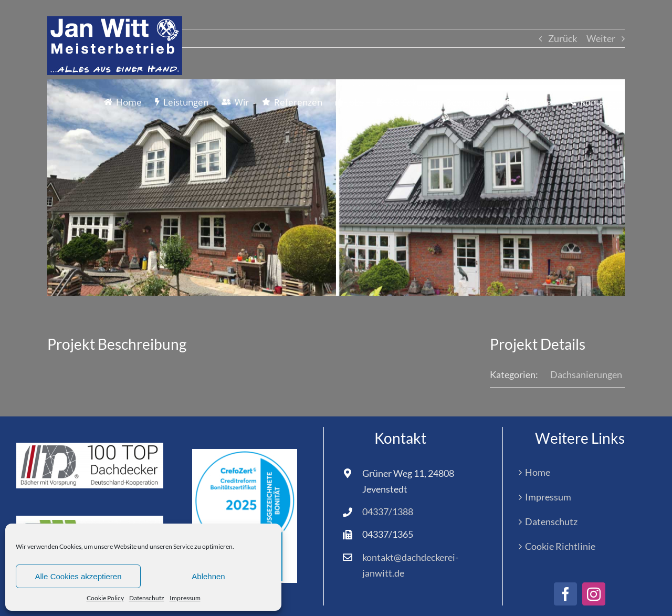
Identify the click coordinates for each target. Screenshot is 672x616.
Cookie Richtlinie (560, 546)
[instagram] (594, 594)
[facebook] (565, 594)
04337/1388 (388, 511)
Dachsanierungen (586, 374)
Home (538, 472)
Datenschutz (147, 598)
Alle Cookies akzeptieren (78, 576)
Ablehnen (208, 576)
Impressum (185, 598)
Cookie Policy (105, 598)
